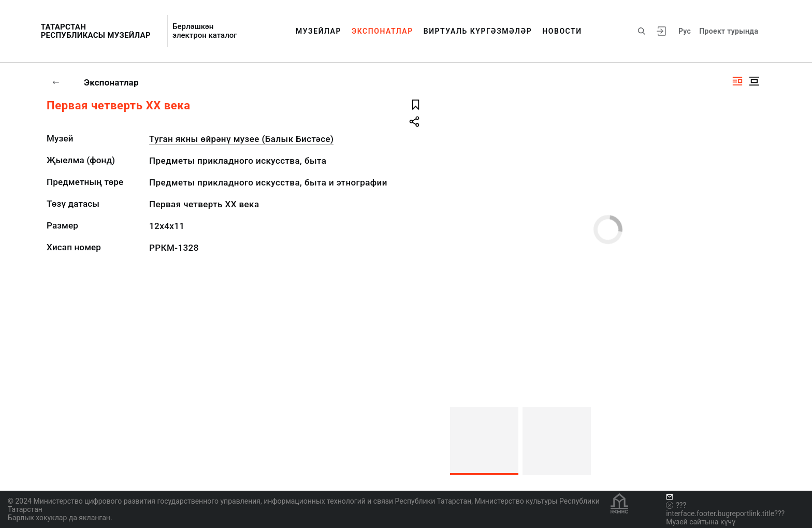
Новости (562, 31)
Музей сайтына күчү (701, 522)
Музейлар (318, 31)
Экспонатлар (382, 31)
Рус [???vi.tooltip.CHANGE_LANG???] (685, 31)
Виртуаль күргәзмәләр (478, 31)
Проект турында (729, 31)
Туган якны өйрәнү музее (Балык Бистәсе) (241, 139)
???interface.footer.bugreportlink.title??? (725, 509)
